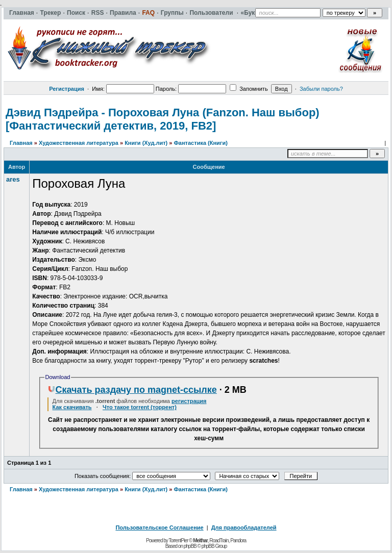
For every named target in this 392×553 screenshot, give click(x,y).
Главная (21, 143)
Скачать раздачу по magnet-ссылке (132, 390)
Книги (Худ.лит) (146, 143)
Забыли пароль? (321, 89)
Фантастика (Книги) (200, 143)
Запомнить (249, 89)
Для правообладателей (244, 527)
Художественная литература (79, 143)
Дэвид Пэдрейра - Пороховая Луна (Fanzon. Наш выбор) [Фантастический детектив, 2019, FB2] (163, 119)
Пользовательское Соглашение (159, 527)
